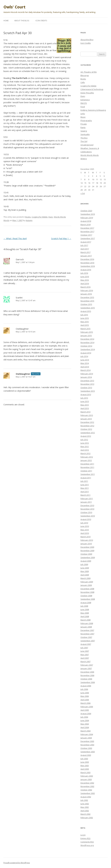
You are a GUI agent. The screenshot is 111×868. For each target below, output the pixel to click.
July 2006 (84, 689)
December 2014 (87, 339)
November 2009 (87, 551)
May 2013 (85, 405)
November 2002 (87, 786)
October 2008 (86, 596)
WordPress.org (87, 845)
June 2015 (85, 318)
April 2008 (85, 616)
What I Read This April (15, 238)
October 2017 (86, 235)
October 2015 (86, 304)
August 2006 (86, 686)
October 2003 (86, 748)
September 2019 (88, 214)
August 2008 (86, 603)
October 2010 (86, 512)
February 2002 (87, 818)
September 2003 (88, 752)
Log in (83, 835)
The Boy (84, 138)
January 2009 (86, 585)
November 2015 (87, 301)
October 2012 (86, 429)
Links (83, 114)
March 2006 (85, 703)
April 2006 (85, 700)
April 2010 (85, 533)
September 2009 (88, 557)
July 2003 (84, 759)
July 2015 (84, 315)
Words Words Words (90, 155)
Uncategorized (87, 145)
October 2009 (86, 554)
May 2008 (85, 613)
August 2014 (86, 353)
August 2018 (86, 221)
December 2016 (87, 259)
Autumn (29, 220)
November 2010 (87, 509)
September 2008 (88, 599)
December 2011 (87, 464)
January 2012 (86, 460)
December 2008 (87, 589)
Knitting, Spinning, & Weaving (93, 110)
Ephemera (85, 100)
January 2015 (86, 336)
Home (6, 21)
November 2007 (87, 634)
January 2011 (86, 502)
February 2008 (87, 623)
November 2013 (87, 384)
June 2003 (85, 762)
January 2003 (86, 779)
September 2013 (88, 391)
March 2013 (85, 412)
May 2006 (85, 696)
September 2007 (88, 641)
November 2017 (87, 231)
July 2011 (84, 481)
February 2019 (87, 218)
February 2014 (87, 374)
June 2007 (85, 651)
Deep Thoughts (87, 93)
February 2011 (87, 499)
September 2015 (88, 308)
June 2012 (85, 443)
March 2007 (85, 662)
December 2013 (87, 381)
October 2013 (86, 388)
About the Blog (22, 21)
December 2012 (87, 422)
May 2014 (85, 363)
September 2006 (88, 682)
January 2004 (86, 738)
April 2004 (85, 727)
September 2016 (88, 266)
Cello (83, 82)
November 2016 (87, 263)
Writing (84, 159)
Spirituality (85, 134)
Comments (87, 842)
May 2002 (85, 807)
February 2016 (87, 290)
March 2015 (85, 329)
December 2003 (87, 741)
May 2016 (85, 280)
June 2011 (85, 485)
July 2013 (84, 398)
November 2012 (87, 426)
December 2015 (87, 297)
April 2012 (85, 450)
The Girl (84, 141)
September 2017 (88, 238)
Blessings (85, 75)
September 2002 (88, 793)
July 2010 (84, 523)
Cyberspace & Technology (92, 89)
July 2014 (84, 356)
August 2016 (86, 270)
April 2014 (85, 367)
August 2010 (86, 519)
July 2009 (84, 564)
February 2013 (87, 415)
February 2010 (87, 540)
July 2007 (84, 648)
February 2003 (87, 776)
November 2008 (87, 592)
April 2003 (85, 769)
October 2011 (86, 471)
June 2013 (85, 401)
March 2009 (85, 578)
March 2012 (85, 453)
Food (83, 107)
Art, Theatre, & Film (89, 72)
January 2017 (86, 256)
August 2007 (86, 644)
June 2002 (85, 804)
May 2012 (85, 446)
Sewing (84, 131)
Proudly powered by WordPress (17, 863)
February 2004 (87, 734)
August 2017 (86, 242)
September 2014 (88, 349)
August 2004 (86, 714)
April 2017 (85, 249)
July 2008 (84, 606)
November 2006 (87, 675)
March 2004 (85, 731)
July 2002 (84, 800)
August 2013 (86, 394)
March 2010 (85, 537)
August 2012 (86, 436)
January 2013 (86, 419)
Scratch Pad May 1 (61, 238)
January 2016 (86, 294)
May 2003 (85, 766)
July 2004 (84, 717)
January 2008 (86, 627)
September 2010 (88, 516)
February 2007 (87, 665)
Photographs (86, 121)
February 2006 (87, 707)
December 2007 (87, 630)
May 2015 (85, 322)
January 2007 (86, 668)
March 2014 (85, 370)
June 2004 (85, 720)
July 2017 (84, 245)
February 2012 (87, 457)
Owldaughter (23, 374)
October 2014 (86, 346)
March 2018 (85, 225)
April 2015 (85, 325)
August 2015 (86, 311)
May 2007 (85, 655)
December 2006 (87, 672)
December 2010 (87, 505)
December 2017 (87, 228)
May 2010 (85, 530)
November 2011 (87, 467)
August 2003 (86, 755)
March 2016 (85, 287)
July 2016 (84, 273)
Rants (83, 127)
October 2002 (86, 790)
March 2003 (85, 772)
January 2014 (86, 377)
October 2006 (86, 679)
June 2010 (85, 526)
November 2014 (87, 342)
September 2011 (88, 474)
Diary (51, 217)
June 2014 (85, 360)
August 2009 (86, 561)
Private (84, 124)
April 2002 (85, 811)
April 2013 (85, 408)
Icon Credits (41, 21)
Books (28, 217)
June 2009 (85, 568)
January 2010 (86, 544)
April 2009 (85, 575)
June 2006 (85, 693)
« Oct (83, 193)
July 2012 (84, 440)
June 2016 (85, 277)
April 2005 (85, 710)
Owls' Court (14, 7)
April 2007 (85, 658)
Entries (85, 838)
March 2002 (85, 814)
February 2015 (87, 332)
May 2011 (85, 488)
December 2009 (87, 547)
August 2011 (86, 478)
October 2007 (86, 637)
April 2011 (85, 492)
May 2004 (85, 724)
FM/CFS (84, 103)
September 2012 (88, 433)
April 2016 (85, 284)
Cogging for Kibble (40, 217)
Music (83, 117)
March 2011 (85, 495)
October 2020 (86, 211)
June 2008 (85, 609)
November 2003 (87, 745)
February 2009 (87, 582)
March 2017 (85, 252)
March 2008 (85, 620)
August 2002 (86, 797)
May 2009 (85, 571)
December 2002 (87, 783)
